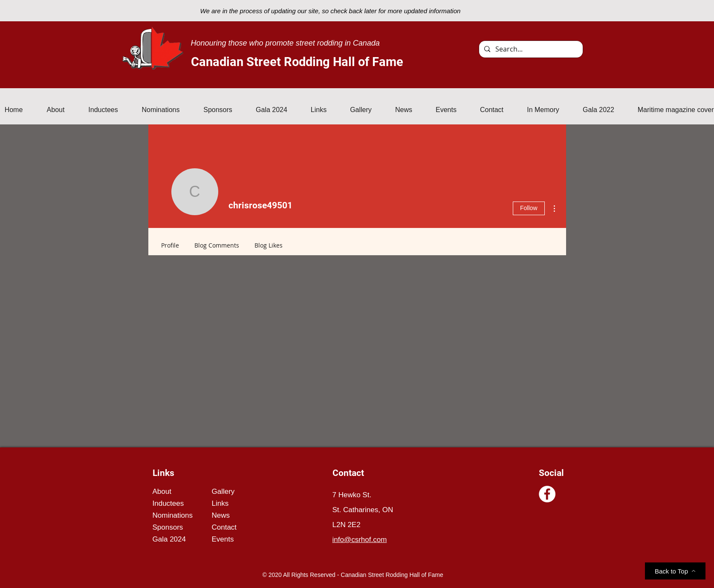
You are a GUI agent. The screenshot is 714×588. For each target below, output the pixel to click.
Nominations (173, 515)
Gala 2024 (169, 539)
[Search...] (530, 49)
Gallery (223, 491)
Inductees (168, 503)
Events (223, 539)
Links (220, 503)
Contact (224, 527)
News (221, 515)
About (162, 491)
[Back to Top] (675, 571)
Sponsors (168, 527)
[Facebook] (547, 494)
